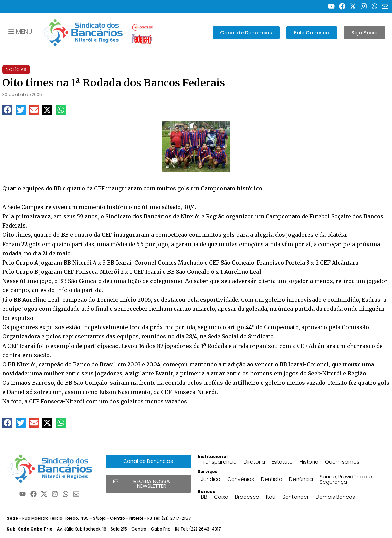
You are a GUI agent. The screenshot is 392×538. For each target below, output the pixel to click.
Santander (296, 497)
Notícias (16, 70)
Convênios (241, 479)
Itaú (271, 497)
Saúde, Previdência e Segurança (346, 479)
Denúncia (301, 479)
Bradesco (247, 497)
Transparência (219, 462)
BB (204, 497)
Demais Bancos (335, 497)
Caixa (221, 497)
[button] (7, 110)
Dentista (272, 479)
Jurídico (211, 479)
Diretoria (254, 462)
